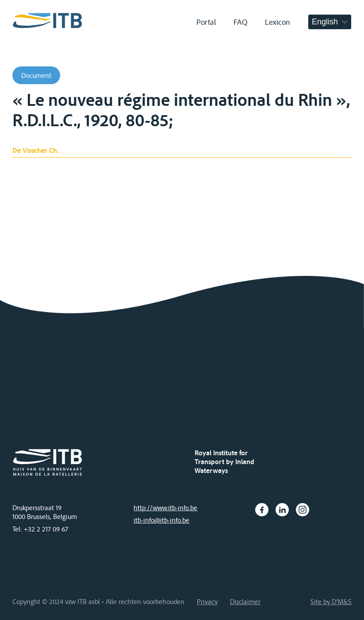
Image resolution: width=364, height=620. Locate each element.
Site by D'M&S (331, 601)
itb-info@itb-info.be (161, 520)
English (325, 22)
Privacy (207, 601)
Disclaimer (245, 601)
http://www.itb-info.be (165, 508)
